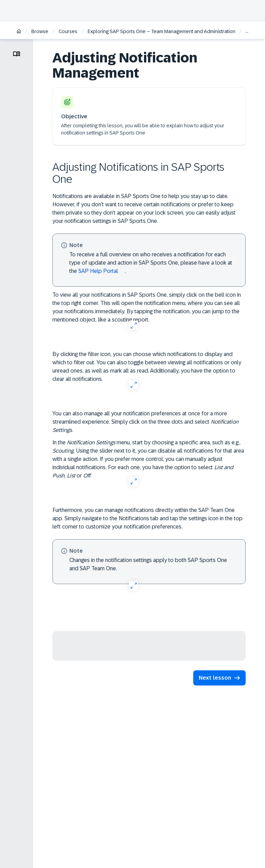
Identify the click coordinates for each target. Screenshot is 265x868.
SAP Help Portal (98, 271)
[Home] (19, 32)
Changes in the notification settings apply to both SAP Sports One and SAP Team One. (148, 564)
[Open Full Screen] (133, 325)
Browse (40, 31)
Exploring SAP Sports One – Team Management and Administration (161, 31)
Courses (68, 31)
